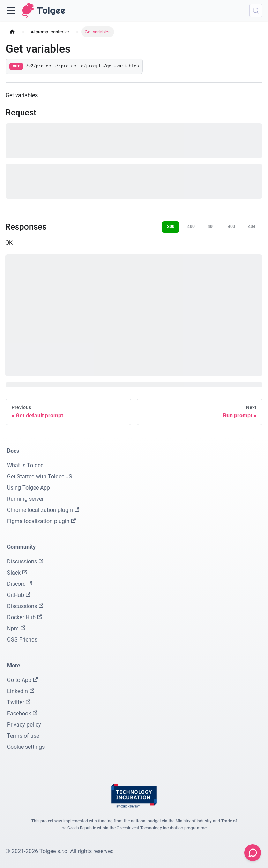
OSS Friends (22, 640)
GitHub (19, 595)
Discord (20, 584)
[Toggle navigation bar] (11, 10)
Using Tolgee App (28, 488)
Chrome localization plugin (43, 510)
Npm (16, 628)
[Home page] (12, 32)
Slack (17, 573)
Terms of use (23, 736)
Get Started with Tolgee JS (40, 477)
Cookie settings (26, 747)
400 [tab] (191, 226)
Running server (25, 499)
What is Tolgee (25, 465)
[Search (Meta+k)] (256, 10)
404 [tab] (252, 226)
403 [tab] (232, 226)
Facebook (22, 713)
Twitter (19, 702)
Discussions (25, 562)
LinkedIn (21, 691)
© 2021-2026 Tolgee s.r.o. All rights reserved (60, 851)
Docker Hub (24, 617)
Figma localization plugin (41, 521)
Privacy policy (24, 725)
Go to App (22, 680)
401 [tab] (211, 226)
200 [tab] (171, 226)
